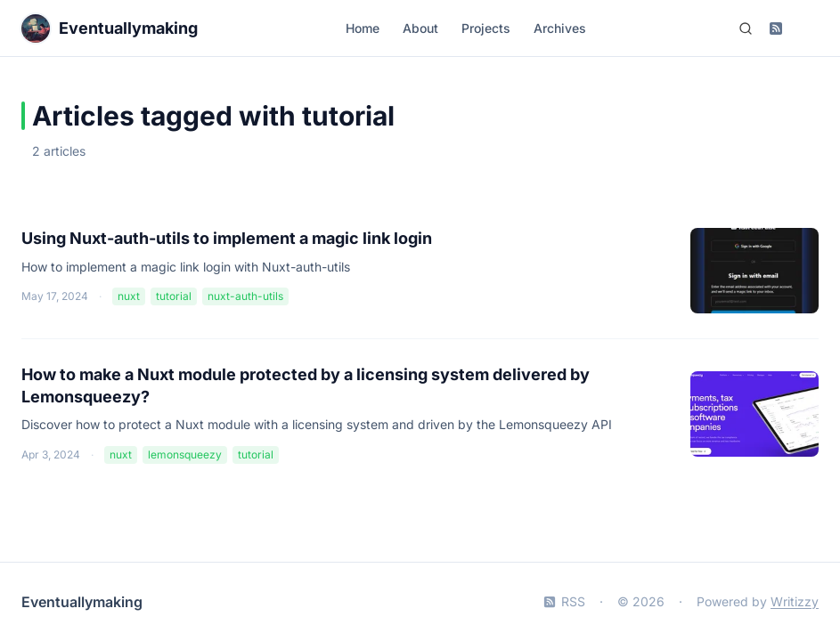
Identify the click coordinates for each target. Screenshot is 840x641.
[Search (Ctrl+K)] (746, 28)
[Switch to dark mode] (806, 28)
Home (363, 28)
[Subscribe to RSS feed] (776, 28)
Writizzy (795, 601)
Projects (486, 28)
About (420, 28)
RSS (564, 601)
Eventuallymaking (82, 602)
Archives (560, 28)
